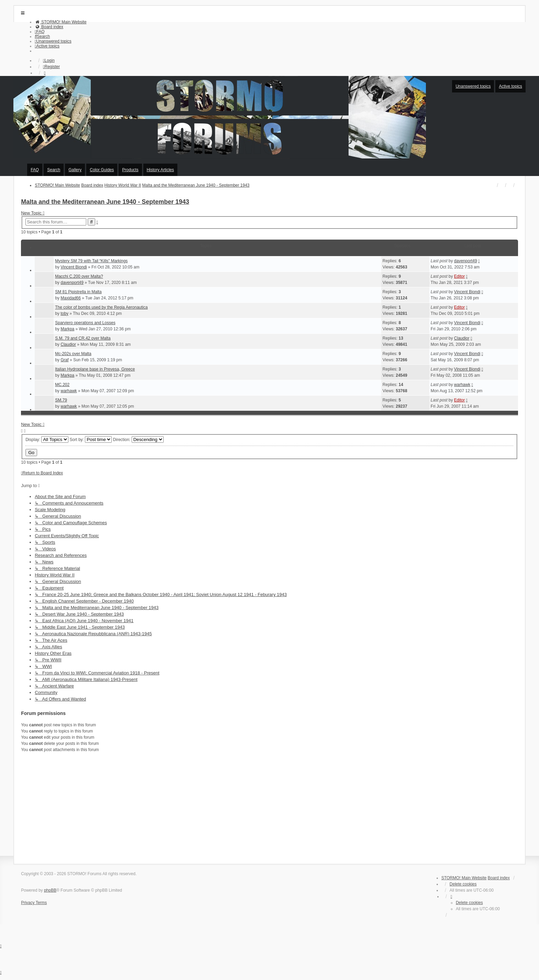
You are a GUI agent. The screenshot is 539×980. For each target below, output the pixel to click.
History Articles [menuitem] (160, 170)
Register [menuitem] (51, 67)
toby (64, 313)
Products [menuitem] (130, 170)
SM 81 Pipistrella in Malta (78, 292)
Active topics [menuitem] (510, 86)
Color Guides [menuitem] (102, 170)
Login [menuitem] (49, 60)
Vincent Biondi (74, 267)
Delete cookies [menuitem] (463, 884)
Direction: (138, 440)
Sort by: (91, 440)
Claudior (68, 344)
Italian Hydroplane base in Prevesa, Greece (95, 369)
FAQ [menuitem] (35, 170)
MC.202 (62, 385)
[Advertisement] (227, 807)
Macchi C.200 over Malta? (79, 276)
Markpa (67, 329)
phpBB (50, 890)
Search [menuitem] (54, 170)
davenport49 (466, 261)
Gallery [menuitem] (75, 170)
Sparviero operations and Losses (85, 323)
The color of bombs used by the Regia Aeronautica (101, 307)
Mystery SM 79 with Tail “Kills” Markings (91, 261)
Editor (459, 276)
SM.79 (61, 400)
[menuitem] (60, 22)
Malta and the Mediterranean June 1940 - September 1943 (105, 202)
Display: (47, 440)
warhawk (69, 391)
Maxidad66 (71, 298)
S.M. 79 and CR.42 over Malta (83, 338)
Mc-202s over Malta (73, 354)
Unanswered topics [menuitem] (473, 86)
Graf (64, 360)
